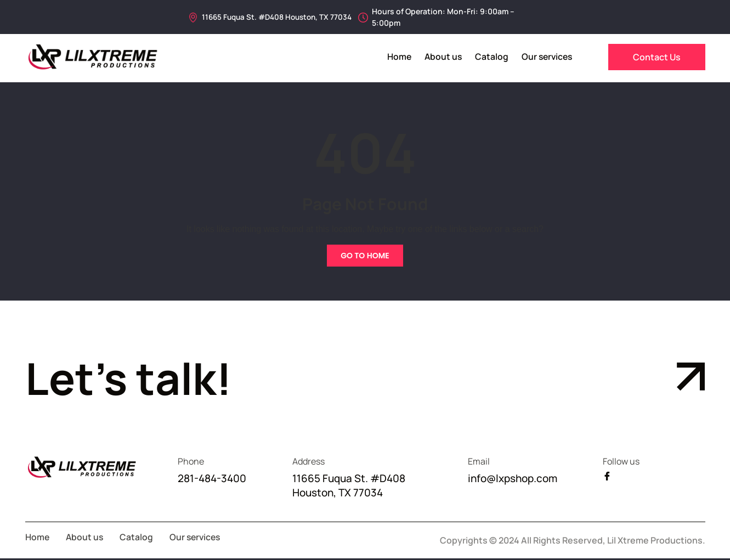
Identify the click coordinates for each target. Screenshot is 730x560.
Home (395, 57)
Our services (545, 57)
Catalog (489, 57)
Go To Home (365, 256)
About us (440, 57)
